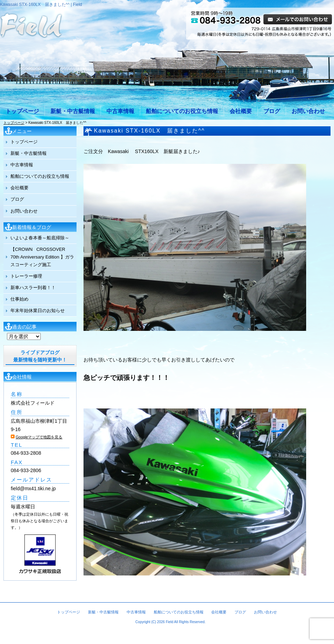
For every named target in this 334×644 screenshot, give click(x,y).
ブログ (272, 111)
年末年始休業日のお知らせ (38, 311)
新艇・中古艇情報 (73, 111)
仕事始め (19, 299)
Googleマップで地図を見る (39, 437)
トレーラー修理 (26, 276)
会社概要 (241, 111)
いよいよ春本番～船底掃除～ (40, 238)
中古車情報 (120, 111)
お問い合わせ (308, 111)
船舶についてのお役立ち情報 (182, 111)
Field (169, 622)
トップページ (22, 111)
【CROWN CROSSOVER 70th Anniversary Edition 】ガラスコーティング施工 (42, 257)
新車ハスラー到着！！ (33, 288)
